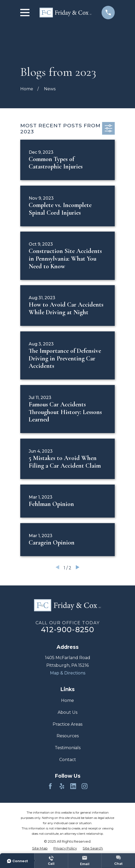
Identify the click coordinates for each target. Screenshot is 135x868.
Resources (68, 736)
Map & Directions (68, 673)
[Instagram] (84, 786)
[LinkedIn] (73, 786)
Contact (68, 760)
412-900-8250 (67, 630)
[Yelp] (62, 786)
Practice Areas (67, 724)
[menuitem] (40, 848)
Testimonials (68, 748)
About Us (67, 712)
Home (67, 700)
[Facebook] (50, 786)
